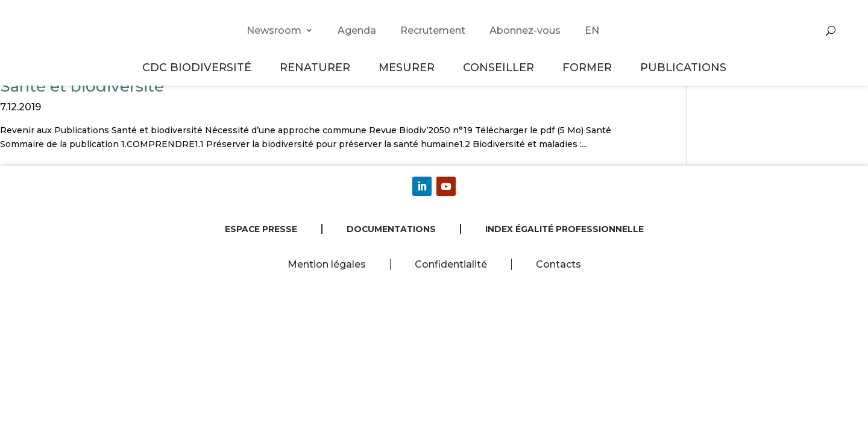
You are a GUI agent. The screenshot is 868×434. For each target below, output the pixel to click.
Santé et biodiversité (82, 86)
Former (589, 67)
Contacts (558, 264)
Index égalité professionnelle (565, 229)
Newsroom (274, 30)
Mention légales (327, 264)
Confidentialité (451, 264)
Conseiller (500, 67)
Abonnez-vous (525, 30)
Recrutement (433, 30)
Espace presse (261, 229)
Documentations (391, 229)
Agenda (357, 30)
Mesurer (408, 67)
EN (592, 30)
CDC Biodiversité (199, 67)
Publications (683, 67)
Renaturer (317, 67)
